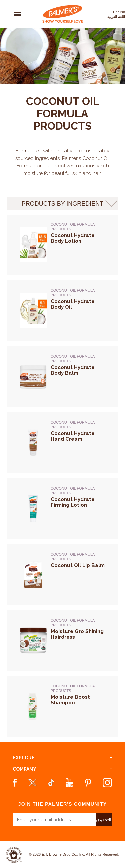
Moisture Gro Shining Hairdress (77, 634)
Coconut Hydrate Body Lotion (73, 238)
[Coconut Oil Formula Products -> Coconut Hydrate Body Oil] (78, 318)
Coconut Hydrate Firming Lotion (73, 502)
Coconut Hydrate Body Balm (73, 370)
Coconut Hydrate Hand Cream (73, 436)
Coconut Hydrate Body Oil (73, 304)
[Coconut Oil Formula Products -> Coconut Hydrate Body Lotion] (78, 252)
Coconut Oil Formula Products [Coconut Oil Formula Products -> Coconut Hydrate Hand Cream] (73, 425)
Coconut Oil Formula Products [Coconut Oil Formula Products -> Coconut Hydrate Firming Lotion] (73, 491)
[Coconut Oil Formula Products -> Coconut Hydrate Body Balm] (78, 384)
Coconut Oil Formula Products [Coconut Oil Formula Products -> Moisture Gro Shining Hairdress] (73, 623)
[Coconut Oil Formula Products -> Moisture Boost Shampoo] (78, 714)
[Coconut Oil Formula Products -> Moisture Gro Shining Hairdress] (78, 648)
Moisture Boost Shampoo (70, 700)
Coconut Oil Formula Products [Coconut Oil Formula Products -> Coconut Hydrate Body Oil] (73, 293)
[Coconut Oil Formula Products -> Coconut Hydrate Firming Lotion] (78, 516)
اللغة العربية (116, 17)
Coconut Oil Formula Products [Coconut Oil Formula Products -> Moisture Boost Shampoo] (73, 688)
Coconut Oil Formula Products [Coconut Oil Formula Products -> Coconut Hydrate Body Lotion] (73, 227)
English (119, 12)
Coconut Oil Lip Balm (78, 565)
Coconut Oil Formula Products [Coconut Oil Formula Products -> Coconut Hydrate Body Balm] (73, 359)
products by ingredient (63, 204)
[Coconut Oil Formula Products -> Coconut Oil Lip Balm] (78, 582)
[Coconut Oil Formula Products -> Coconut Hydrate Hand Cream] (78, 450)
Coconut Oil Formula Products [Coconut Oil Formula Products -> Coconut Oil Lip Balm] (73, 557)
